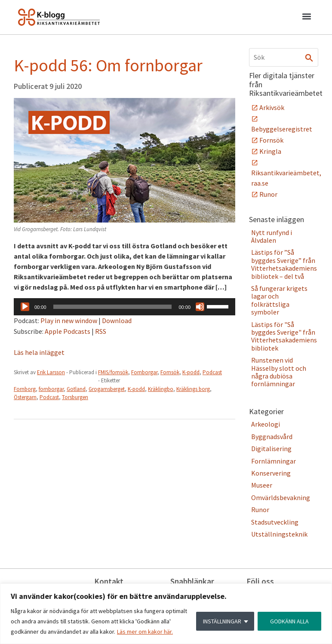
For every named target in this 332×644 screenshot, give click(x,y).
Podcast (212, 372)
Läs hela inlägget (39, 352)
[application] (124, 307)
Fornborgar (144, 372)
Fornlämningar (274, 461)
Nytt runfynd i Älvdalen (272, 236)
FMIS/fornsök (113, 372)
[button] (306, 18)
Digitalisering (271, 449)
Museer (262, 485)
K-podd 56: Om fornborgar (108, 65)
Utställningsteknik (279, 534)
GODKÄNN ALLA (289, 621)
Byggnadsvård (272, 436)
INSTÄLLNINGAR (222, 621)
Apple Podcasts (68, 331)
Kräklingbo (161, 389)
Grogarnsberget (107, 389)
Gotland (76, 389)
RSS (101, 331)
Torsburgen (75, 397)
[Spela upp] (25, 307)
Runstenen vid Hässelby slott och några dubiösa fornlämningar (279, 372)
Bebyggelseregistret (282, 129)
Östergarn (25, 397)
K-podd (191, 372)
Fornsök (170, 372)
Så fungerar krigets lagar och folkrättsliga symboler (279, 300)
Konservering (271, 473)
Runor (268, 194)
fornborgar (51, 389)
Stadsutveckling (275, 522)
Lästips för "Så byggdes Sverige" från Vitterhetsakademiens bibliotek (284, 336)
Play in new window (69, 320)
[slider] (113, 307)
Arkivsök (272, 107)
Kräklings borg (193, 389)
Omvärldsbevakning (281, 497)
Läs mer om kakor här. (145, 632)
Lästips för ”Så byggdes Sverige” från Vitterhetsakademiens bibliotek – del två (284, 264)
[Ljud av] (200, 307)
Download (117, 320)
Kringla (270, 151)
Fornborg (25, 389)
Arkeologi (266, 424)
